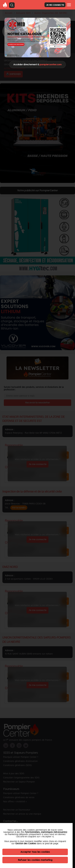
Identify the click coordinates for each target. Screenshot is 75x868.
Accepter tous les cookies (35, 852)
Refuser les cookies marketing (35, 860)
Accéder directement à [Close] (37, 64)
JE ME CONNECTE (55, 5)
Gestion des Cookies (26, 843)
